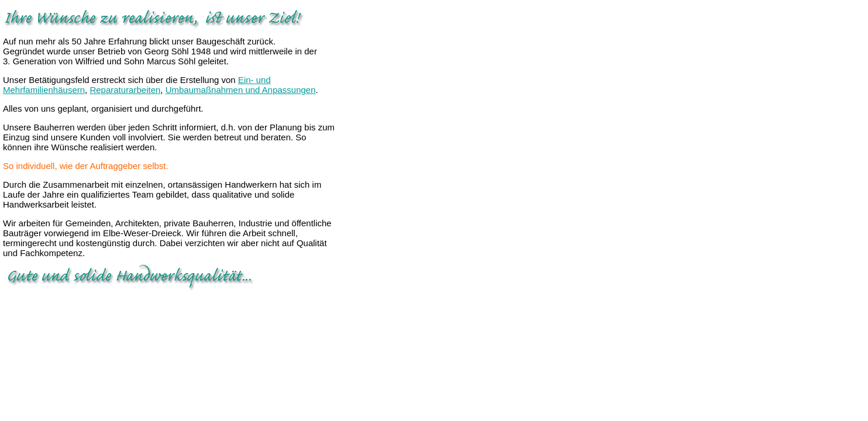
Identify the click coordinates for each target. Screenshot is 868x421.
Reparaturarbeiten (125, 90)
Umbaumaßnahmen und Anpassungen (241, 90)
